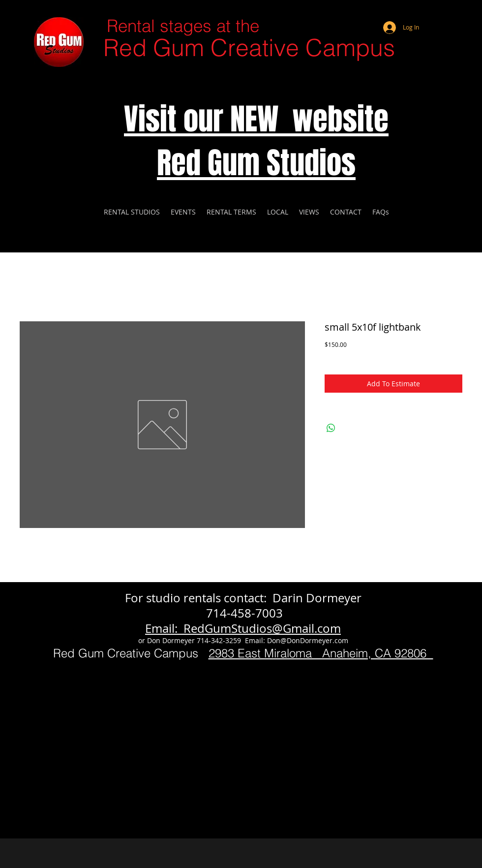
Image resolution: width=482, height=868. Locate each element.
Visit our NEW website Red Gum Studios (256, 141)
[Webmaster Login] (435, 15)
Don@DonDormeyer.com (308, 640)
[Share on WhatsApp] (331, 428)
